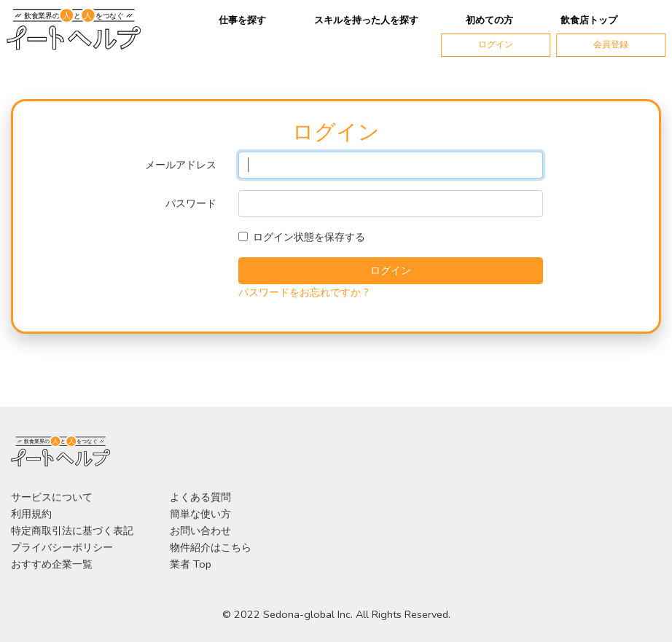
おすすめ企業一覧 (52, 564)
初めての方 (489, 20)
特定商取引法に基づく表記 (72, 531)
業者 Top (191, 564)
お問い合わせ (200, 531)
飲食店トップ (589, 20)
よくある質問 (200, 497)
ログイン (496, 44)
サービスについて (52, 497)
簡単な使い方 (200, 514)
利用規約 (31, 514)
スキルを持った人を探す (366, 20)
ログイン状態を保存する (309, 237)
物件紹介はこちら (211, 547)
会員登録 (611, 44)
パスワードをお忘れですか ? (304, 292)
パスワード (191, 203)
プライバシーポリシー (62, 547)
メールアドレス (181, 165)
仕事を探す (242, 20)
